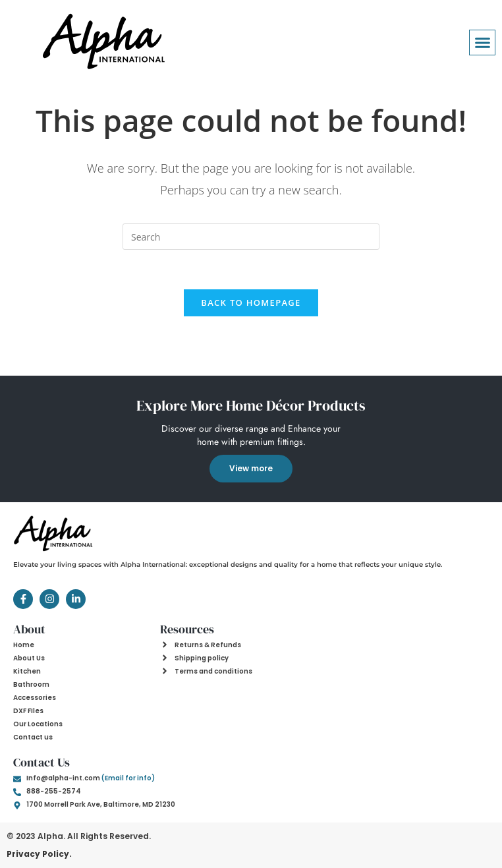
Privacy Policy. (39, 854)
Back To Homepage (251, 303)
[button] (482, 43)
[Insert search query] (251, 237)
